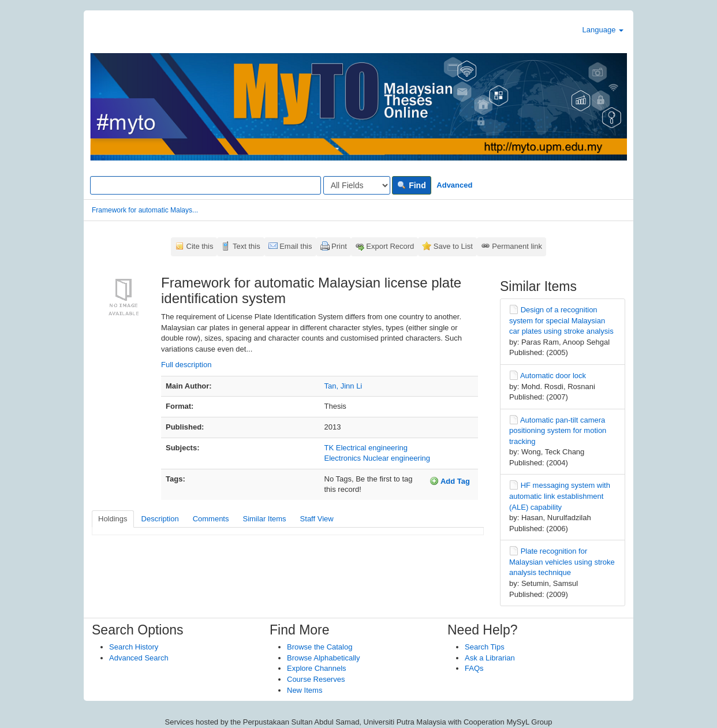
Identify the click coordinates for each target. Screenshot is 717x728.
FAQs (474, 668)
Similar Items (264, 519)
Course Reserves (316, 679)
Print (339, 246)
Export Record (390, 246)
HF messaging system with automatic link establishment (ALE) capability (560, 496)
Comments (211, 519)
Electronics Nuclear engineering (378, 458)
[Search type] (357, 185)
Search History (134, 647)
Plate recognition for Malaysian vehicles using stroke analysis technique (562, 562)
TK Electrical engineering (366, 448)
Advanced (454, 185)
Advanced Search (139, 658)
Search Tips (485, 647)
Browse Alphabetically (323, 658)
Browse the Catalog (320, 647)
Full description (186, 365)
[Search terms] (206, 185)
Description (160, 519)
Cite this (200, 246)
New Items (305, 690)
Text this (247, 246)
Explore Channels (317, 668)
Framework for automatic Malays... (145, 210)
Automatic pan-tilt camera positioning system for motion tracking (558, 431)
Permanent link (517, 246)
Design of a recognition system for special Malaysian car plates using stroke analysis (561, 320)
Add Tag (450, 481)
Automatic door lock (553, 376)
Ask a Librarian (490, 658)
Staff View (317, 519)
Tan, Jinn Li (343, 386)
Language (603, 30)
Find (411, 185)
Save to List (453, 246)
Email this (296, 246)
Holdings (113, 519)
